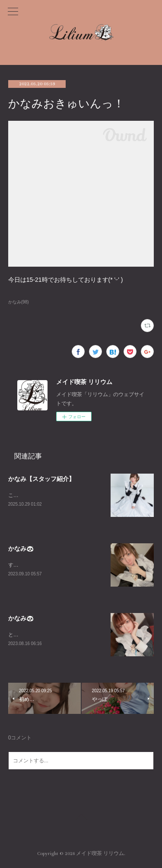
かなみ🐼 (21, 549)
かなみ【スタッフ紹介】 (41, 479)
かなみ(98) (19, 302)
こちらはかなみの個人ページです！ (50, 495)
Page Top (81, 820)
